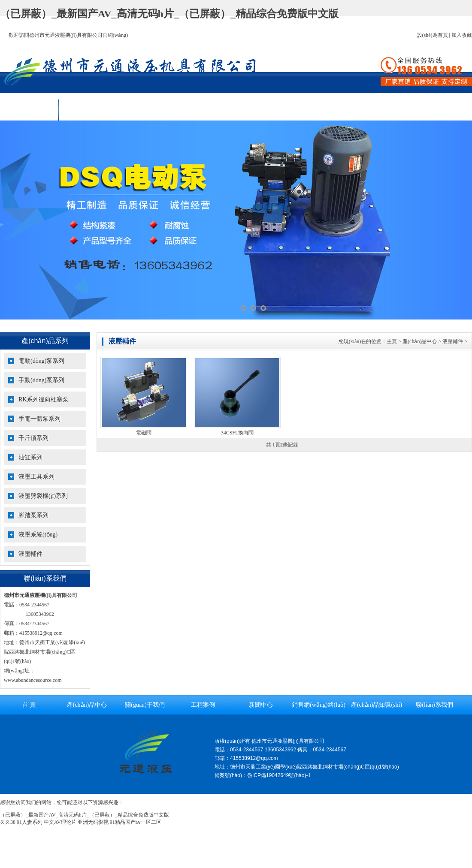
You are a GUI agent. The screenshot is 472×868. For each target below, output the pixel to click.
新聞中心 (263, 110)
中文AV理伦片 (60, 822)
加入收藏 (462, 35)
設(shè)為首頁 (433, 35)
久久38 (8, 822)
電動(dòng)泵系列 (41, 361)
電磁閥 (144, 433)
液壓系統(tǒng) (38, 535)
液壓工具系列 (36, 477)
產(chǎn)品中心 (88, 110)
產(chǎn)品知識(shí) (380, 110)
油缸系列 (30, 457)
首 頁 (29, 110)
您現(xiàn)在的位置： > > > (403, 341)
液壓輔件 (30, 554)
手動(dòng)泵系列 (41, 380)
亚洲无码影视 (93, 822)
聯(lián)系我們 (438, 110)
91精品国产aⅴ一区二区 (136, 822)
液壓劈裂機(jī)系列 (43, 496)
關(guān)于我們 (146, 110)
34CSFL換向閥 (238, 433)
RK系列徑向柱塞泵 (44, 399)
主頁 (392, 341)
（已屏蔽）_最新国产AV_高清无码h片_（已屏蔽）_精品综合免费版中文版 (169, 14)
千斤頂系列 (33, 438)
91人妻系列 (30, 822)
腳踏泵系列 (33, 515)
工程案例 (205, 110)
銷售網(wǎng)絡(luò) (321, 110)
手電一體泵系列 (39, 419)
